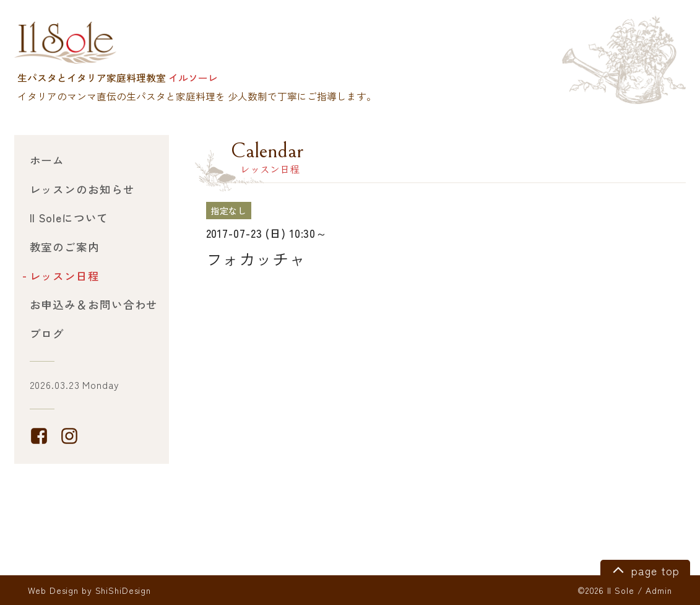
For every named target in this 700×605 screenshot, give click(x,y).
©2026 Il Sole (606, 590)
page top (644, 569)
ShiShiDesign (123, 590)
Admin (659, 590)
